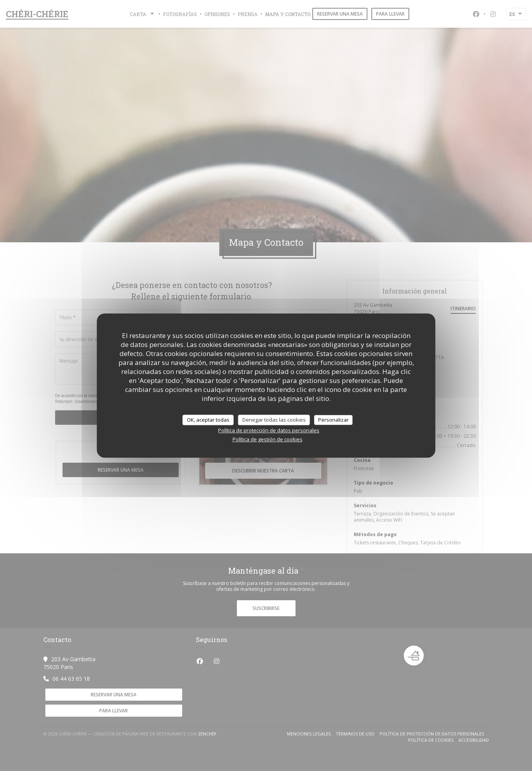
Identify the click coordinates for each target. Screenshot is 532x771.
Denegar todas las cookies (274, 420)
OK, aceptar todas (208, 420)
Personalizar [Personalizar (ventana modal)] (333, 420)
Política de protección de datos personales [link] (269, 430)
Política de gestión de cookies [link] (268, 439)
